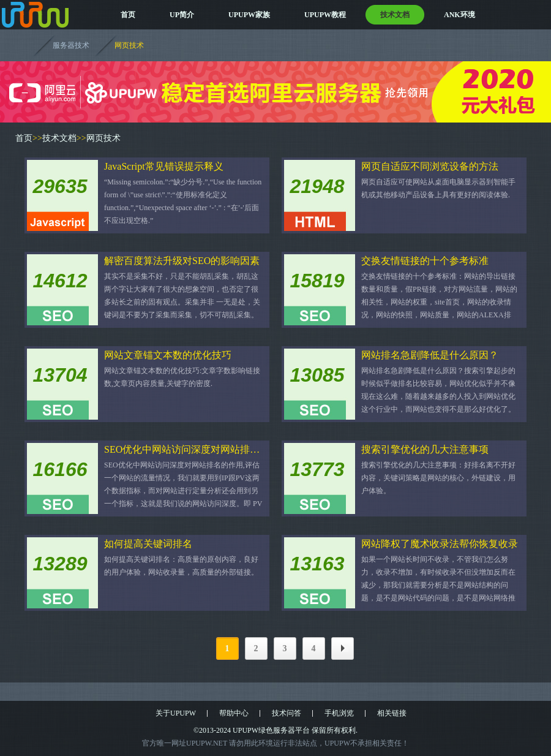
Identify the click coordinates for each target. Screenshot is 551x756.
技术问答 (287, 713)
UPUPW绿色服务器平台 (271, 730)
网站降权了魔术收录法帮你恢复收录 (440, 544)
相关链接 (392, 713)
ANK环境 (459, 15)
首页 (128, 15)
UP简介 (182, 15)
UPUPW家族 (249, 15)
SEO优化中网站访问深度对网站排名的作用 (184, 449)
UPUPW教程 (325, 15)
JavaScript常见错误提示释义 (164, 166)
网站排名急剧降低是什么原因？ (430, 355)
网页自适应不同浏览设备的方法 (430, 166)
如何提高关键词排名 (148, 544)
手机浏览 (339, 713)
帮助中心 (234, 713)
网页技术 (129, 45)
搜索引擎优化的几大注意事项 (425, 449)
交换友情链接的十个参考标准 (425, 261)
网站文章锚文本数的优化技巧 (168, 355)
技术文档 (395, 15)
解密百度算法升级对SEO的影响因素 (182, 261)
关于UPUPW (176, 713)
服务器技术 (71, 45)
